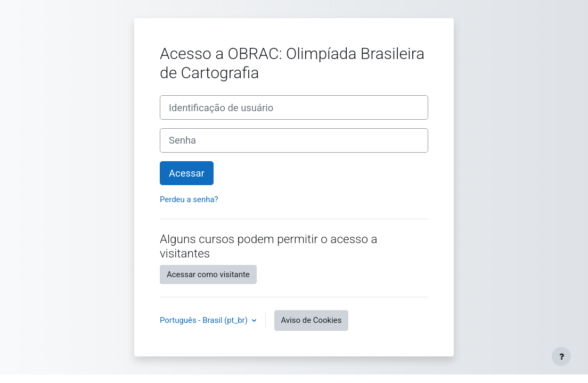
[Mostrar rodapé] (561, 356)
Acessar (187, 173)
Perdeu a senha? (189, 199)
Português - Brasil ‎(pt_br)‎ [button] (205, 320)
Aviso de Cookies (312, 320)
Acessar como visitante (208, 274)
